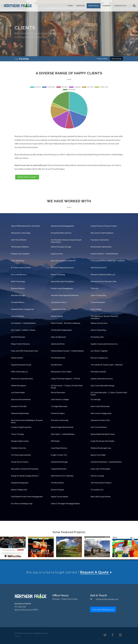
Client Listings (116, 59)
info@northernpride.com (107, 599)
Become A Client (27, 177)
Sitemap (18, 636)
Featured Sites (102, 59)
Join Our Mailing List (103, 609)
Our (22, 59)
